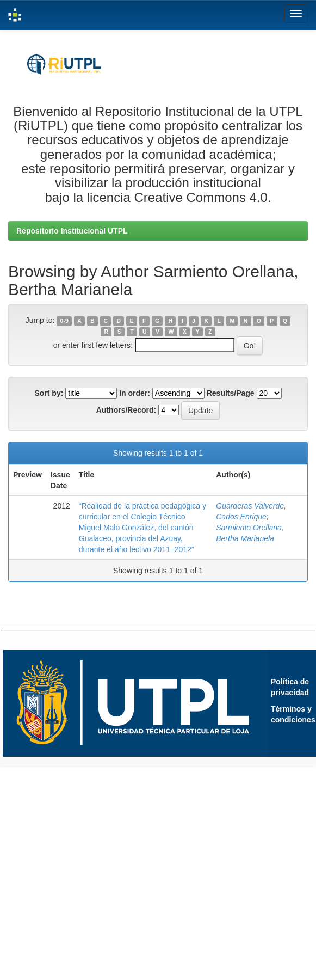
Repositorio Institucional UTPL (72, 231)
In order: (135, 393)
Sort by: (49, 393)
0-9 (64, 321)
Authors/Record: (126, 410)
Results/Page (231, 393)
